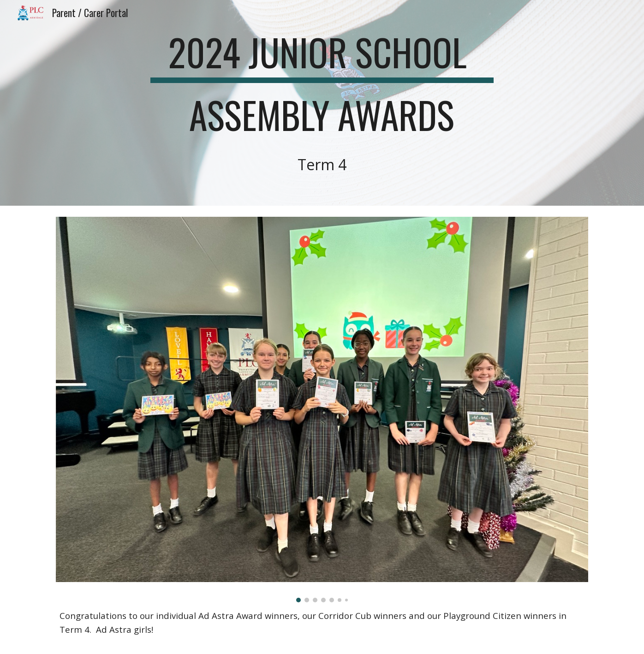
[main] (322, 103)
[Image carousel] (322, 410)
